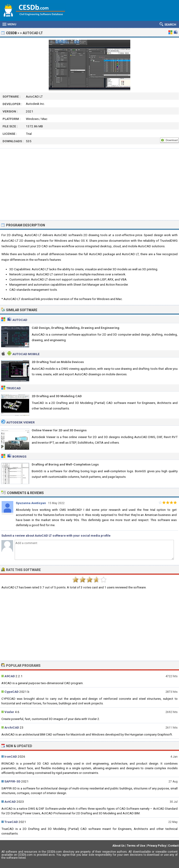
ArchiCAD (12, 727)
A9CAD (10, 676)
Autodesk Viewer (21, 422)
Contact (173, 846)
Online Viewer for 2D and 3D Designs (59, 430)
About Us (119, 846)
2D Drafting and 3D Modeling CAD (57, 396)
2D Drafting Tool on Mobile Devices (58, 362)
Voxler (9, 712)
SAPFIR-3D (12, 781)
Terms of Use (136, 846)
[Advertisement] (89, 184)
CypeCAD (12, 692)
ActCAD (10, 802)
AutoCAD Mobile (26, 354)
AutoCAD (20, 320)
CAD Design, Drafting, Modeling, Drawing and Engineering (76, 328)
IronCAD (11, 756)
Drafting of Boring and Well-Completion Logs (65, 464)
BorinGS (19, 456)
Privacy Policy (157, 846)
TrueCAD (14, 388)
